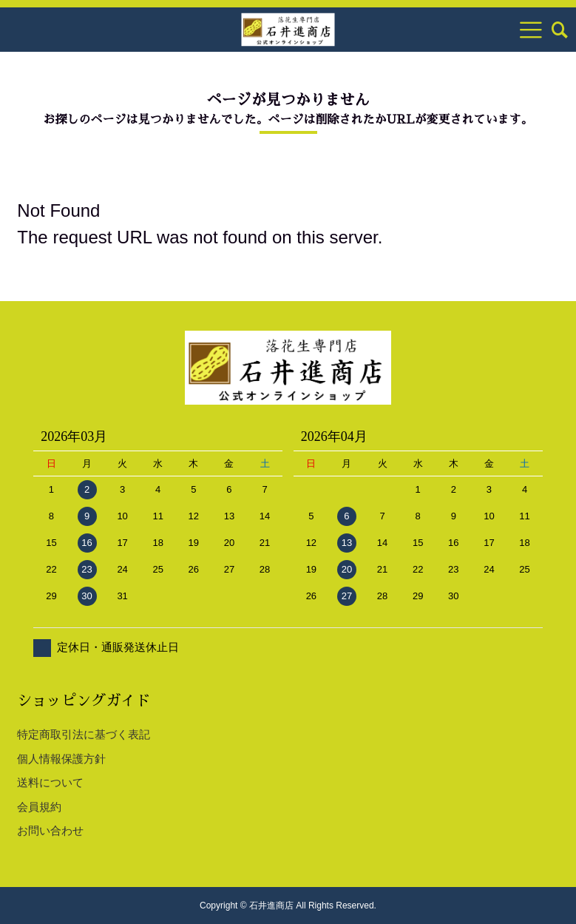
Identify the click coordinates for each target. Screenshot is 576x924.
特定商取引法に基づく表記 (84, 734)
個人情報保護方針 (61, 759)
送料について (50, 782)
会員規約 (39, 807)
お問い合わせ (50, 830)
